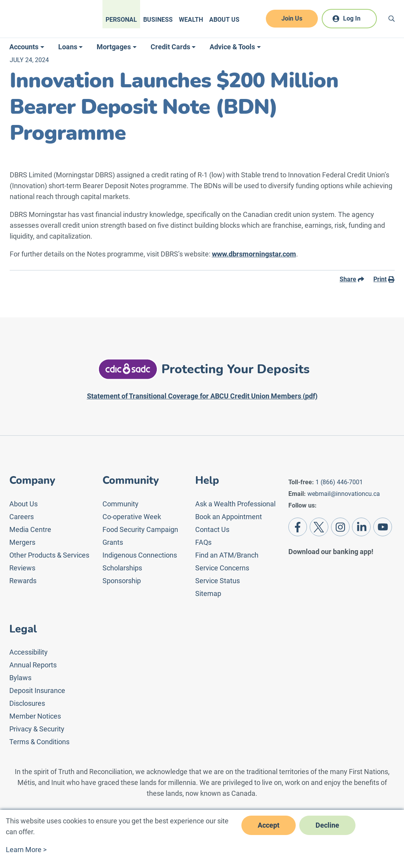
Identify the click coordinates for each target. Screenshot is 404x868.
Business (158, 20)
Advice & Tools (232, 47)
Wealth (191, 20)
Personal (121, 20)
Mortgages (114, 47)
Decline (327, 825)
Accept (269, 825)
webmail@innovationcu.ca (344, 494)
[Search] (392, 19)
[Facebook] (298, 527)
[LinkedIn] (361, 527)
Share (352, 279)
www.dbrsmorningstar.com (254, 254)
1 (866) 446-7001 (339, 482)
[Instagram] (340, 527)
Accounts (24, 47)
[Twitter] (319, 527)
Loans (68, 47)
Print (384, 279)
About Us (224, 20)
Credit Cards (170, 47)
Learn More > (26, 850)
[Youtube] (383, 527)
